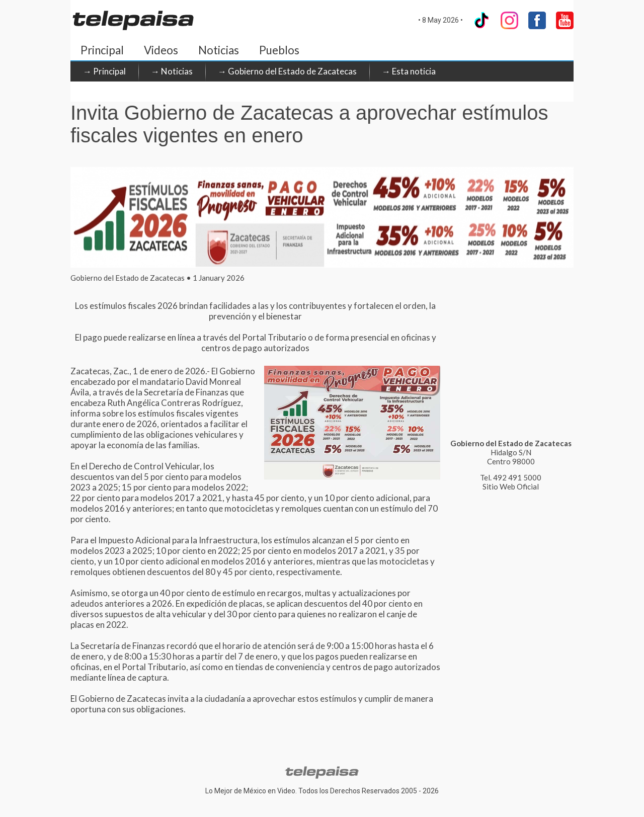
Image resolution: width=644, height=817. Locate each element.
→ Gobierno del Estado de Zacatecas (287, 71)
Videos (161, 50)
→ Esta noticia (409, 71)
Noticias (219, 50)
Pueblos (279, 50)
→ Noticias (172, 71)
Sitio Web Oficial (511, 486)
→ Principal (104, 71)
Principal (102, 50)
